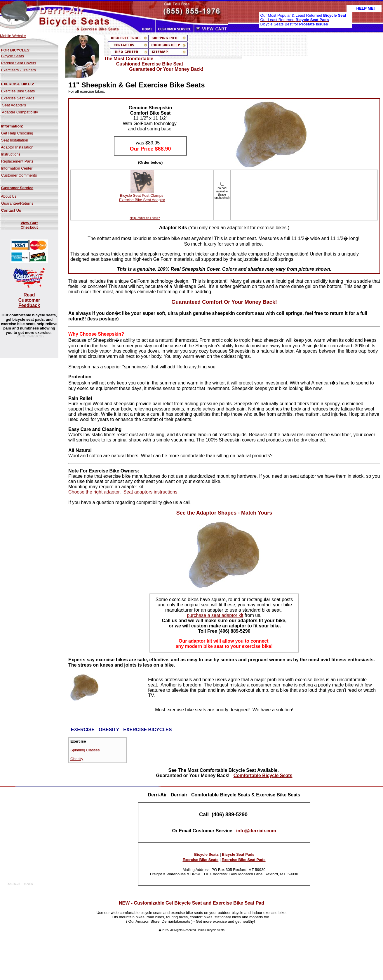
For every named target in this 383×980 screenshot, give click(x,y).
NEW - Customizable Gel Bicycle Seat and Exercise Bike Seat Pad (191, 903)
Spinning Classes (85, 750)
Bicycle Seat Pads (238, 854)
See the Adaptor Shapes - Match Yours (224, 513)
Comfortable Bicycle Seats (263, 775)
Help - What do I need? (145, 218)
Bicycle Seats (13, 56)
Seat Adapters (14, 105)
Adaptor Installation (17, 147)
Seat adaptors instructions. (151, 492)
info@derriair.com (256, 831)
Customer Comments (19, 175)
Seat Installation (15, 140)
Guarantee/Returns (17, 203)
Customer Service (17, 188)
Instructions (11, 154)
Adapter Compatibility (20, 112)
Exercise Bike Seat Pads (243, 860)
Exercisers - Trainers (19, 70)
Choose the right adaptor (94, 492)
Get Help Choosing (17, 133)
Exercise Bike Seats (18, 91)
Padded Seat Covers (19, 63)
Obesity (77, 759)
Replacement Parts (17, 161)
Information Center (17, 168)
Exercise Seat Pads (18, 98)
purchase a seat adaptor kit (215, 615)
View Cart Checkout (29, 225)
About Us (9, 196)
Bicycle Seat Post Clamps (142, 195)
